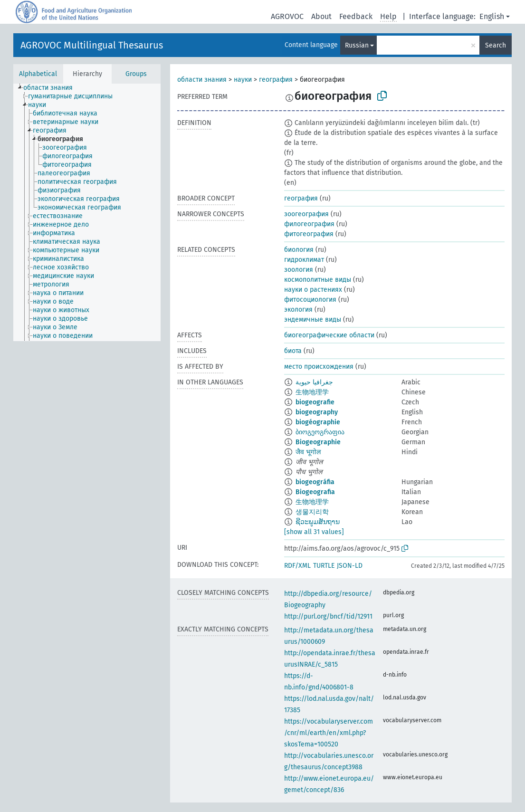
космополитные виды (318, 280)
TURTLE (324, 566)
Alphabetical (38, 74)
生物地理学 (312, 392)
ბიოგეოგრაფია (320, 432)
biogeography (317, 412)
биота (293, 351)
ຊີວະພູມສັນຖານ (318, 522)
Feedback (356, 16)
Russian (357, 45)
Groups (136, 74)
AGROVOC (287, 16)
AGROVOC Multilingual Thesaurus (92, 45)
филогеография (309, 224)
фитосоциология (310, 300)
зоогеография (306, 214)
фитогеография (309, 234)
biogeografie (315, 402)
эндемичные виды (313, 320)
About (321, 16)
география (276, 80)
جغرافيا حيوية (314, 382)
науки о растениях (313, 290)
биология (299, 250)
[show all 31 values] (314, 532)
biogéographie (318, 422)
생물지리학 (312, 512)
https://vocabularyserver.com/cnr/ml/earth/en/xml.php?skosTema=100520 (329, 733)
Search (496, 45)
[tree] (87, 212)
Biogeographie (318, 442)
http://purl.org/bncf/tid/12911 (328, 616)
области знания (202, 80)
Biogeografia (315, 492)
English (492, 16)
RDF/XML (297, 566)
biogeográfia (315, 482)
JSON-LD (350, 566)
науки (243, 80)
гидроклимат (304, 260)
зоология (299, 270)
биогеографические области (329, 335)
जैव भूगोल (308, 452)
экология (298, 310)
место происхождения (319, 367)
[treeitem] (52, 88)
